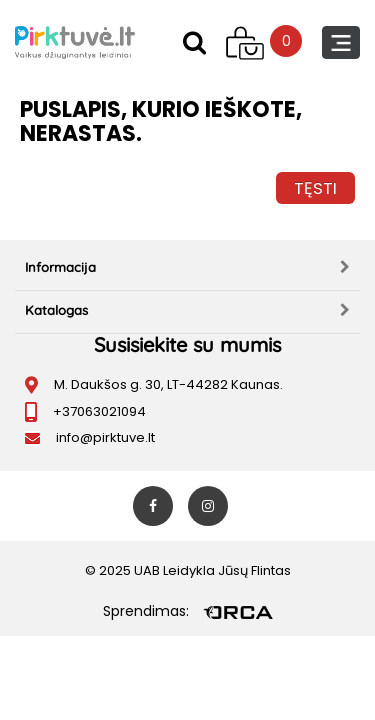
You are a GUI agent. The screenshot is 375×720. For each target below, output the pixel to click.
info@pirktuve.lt (105, 437)
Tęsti (315, 188)
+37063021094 (99, 411)
